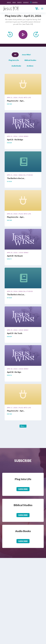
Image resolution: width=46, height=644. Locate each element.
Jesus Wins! (26, 55)
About (9, 2)
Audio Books (16, 66)
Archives (30, 66)
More (23, 426)
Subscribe (23, 489)
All (15, 55)
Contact (26, 2)
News (14, 2)
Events (19, 2)
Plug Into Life (14, 60)
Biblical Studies (30, 60)
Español (35, 2)
